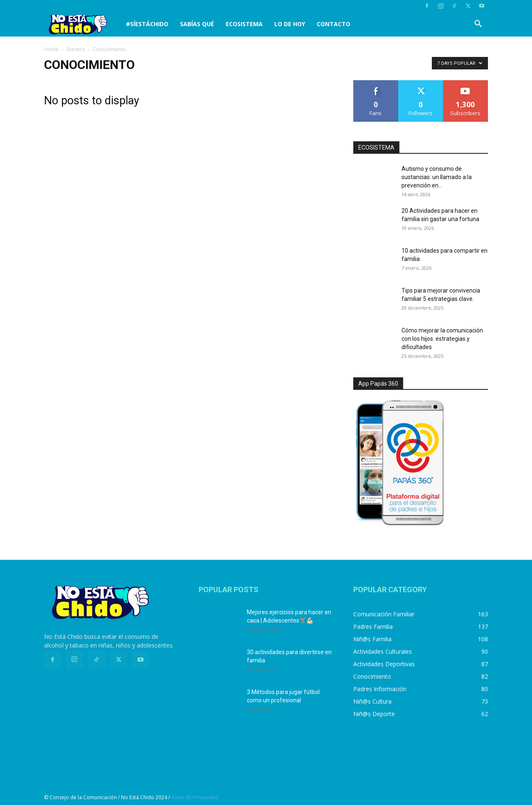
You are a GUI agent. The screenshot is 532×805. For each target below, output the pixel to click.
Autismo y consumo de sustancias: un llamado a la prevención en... (437, 177)
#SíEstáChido (147, 24)
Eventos (76, 49)
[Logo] (82, 24)
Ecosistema (244, 24)
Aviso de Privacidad (195, 797)
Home (51, 49)
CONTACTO (334, 24)
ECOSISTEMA (376, 148)
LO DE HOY (290, 24)
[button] (478, 25)
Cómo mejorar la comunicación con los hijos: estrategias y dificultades (442, 339)
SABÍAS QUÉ (197, 24)
